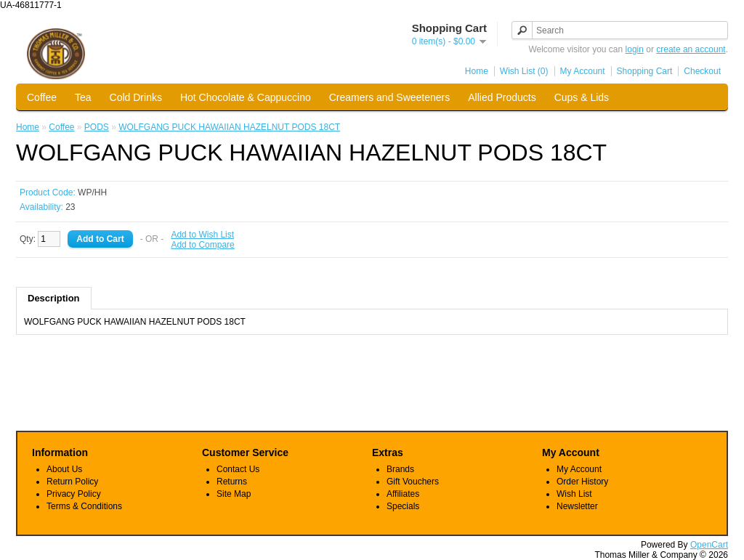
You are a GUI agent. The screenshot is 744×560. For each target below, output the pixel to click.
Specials (403, 506)
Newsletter (577, 506)
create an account (691, 49)
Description (54, 298)
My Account (583, 71)
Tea (83, 97)
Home (477, 71)
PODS (97, 127)
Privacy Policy (74, 494)
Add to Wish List (202, 235)
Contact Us (238, 469)
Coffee (42, 97)
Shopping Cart (645, 71)
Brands (400, 469)
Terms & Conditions (84, 506)
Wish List (574, 494)
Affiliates (403, 494)
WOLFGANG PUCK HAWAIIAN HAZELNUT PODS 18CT (229, 127)
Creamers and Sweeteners (390, 97)
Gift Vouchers (413, 482)
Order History (582, 482)
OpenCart (709, 545)
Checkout (702, 71)
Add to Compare (202, 245)
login (635, 49)
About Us (64, 469)
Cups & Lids (582, 97)
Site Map (234, 494)
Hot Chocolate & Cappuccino (246, 97)
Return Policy (72, 482)
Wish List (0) (524, 71)
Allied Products (502, 97)
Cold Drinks (136, 97)
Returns (232, 482)
